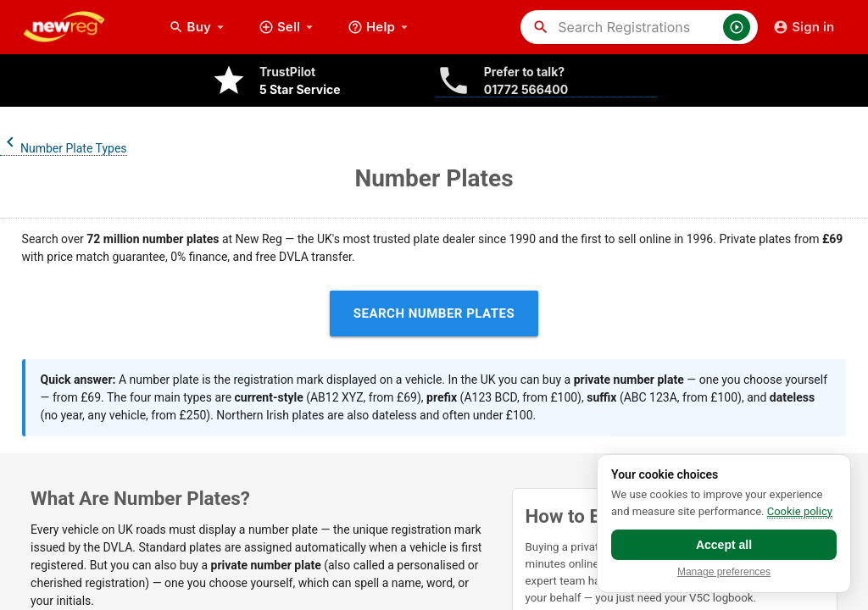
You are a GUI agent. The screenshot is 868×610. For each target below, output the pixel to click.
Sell (288, 27)
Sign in (804, 27)
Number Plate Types (64, 148)
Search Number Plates (434, 313)
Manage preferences (724, 572)
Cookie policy (800, 511)
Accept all (724, 545)
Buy (198, 27)
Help (380, 27)
